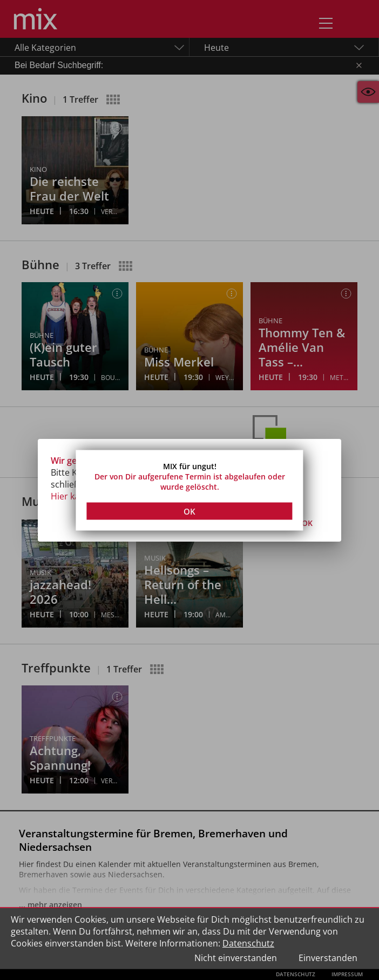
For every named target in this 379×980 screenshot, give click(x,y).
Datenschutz (248, 943)
